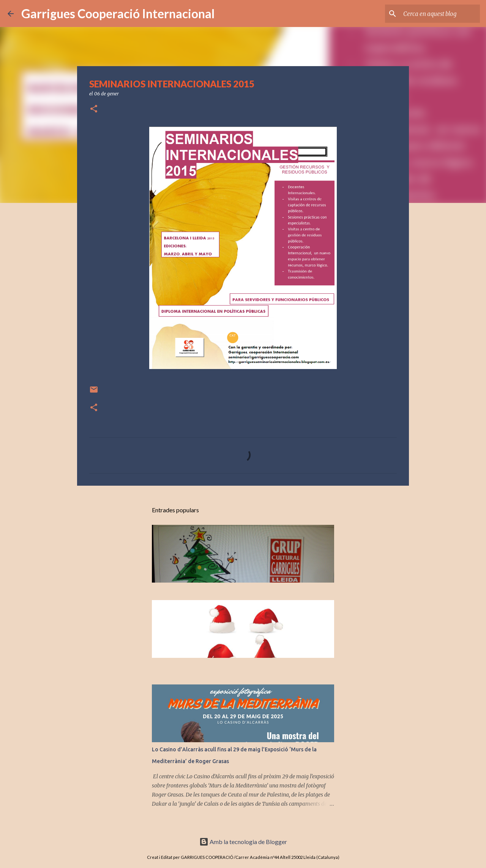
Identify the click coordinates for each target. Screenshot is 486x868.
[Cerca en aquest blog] (440, 14)
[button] (94, 109)
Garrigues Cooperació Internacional (118, 13)
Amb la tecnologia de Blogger (243, 842)
